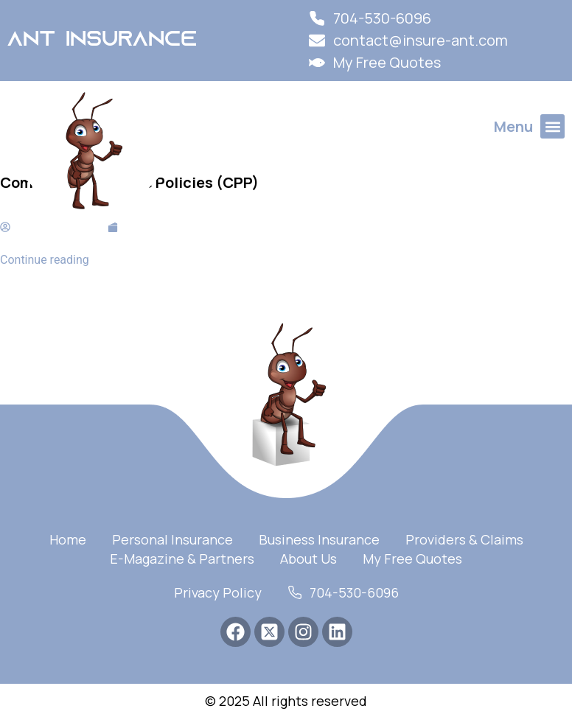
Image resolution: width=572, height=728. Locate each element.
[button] (552, 126)
